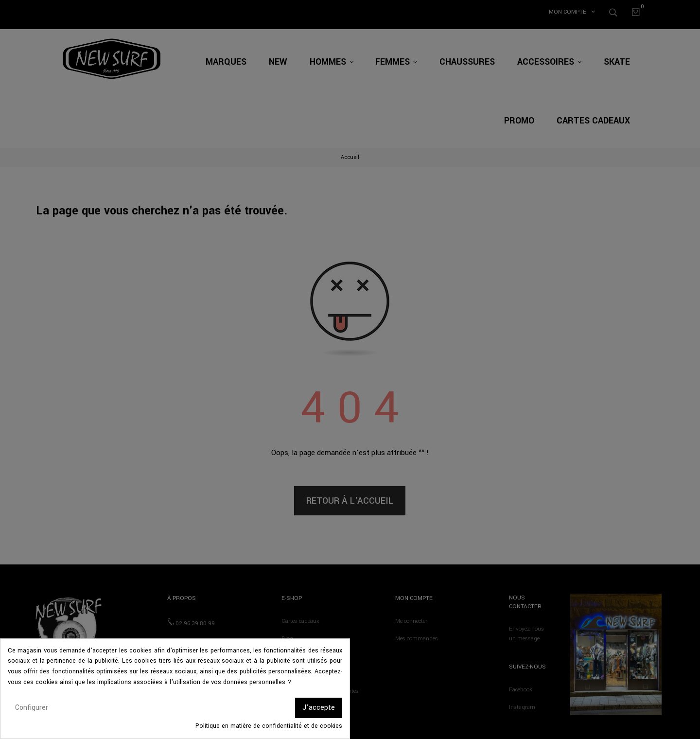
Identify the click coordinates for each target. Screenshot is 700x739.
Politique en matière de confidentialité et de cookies (269, 726)
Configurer (32, 708)
